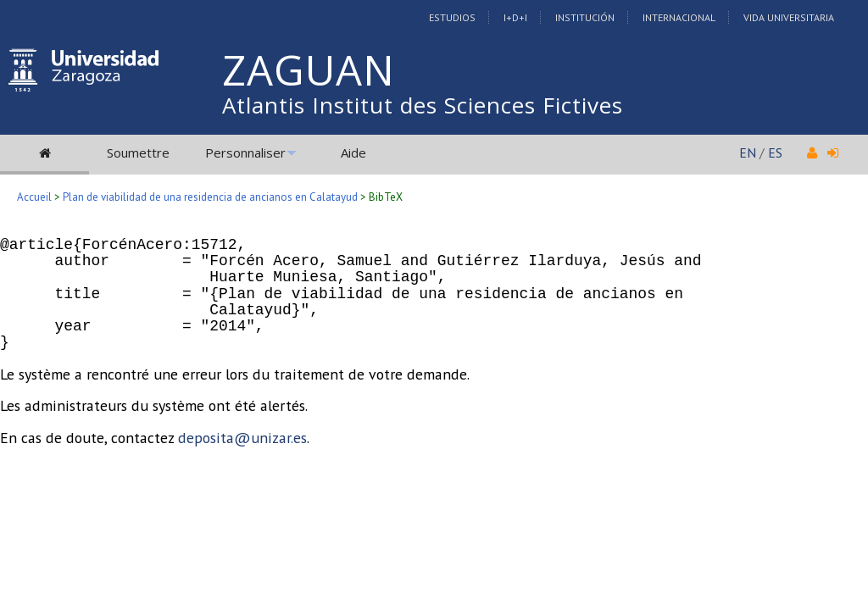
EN (748, 152)
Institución (585, 17)
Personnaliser (245, 152)
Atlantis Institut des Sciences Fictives (423, 105)
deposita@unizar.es (242, 438)
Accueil (34, 197)
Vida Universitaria (789, 17)
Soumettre (138, 152)
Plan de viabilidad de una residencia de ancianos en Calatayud (210, 197)
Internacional (679, 17)
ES (775, 152)
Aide (353, 152)
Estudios (452, 17)
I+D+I (515, 17)
